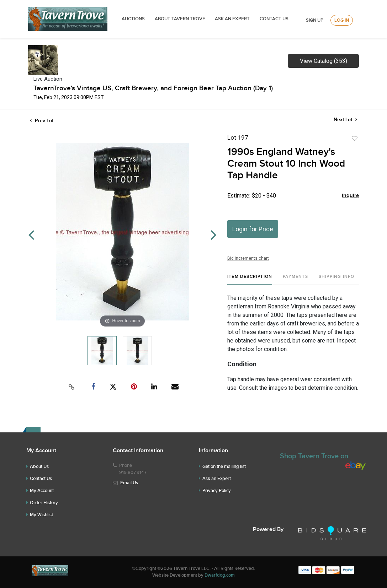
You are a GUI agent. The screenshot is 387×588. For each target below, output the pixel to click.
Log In (342, 20)
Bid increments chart (248, 258)
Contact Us (274, 19)
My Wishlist (41, 515)
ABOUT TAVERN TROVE (181, 19)
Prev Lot (42, 121)
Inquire (350, 196)
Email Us (129, 483)
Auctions (133, 19)
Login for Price (253, 229)
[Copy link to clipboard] (72, 387)
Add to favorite (355, 139)
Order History (44, 503)
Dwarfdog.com (220, 575)
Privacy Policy (217, 491)
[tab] (250, 279)
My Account (42, 491)
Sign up (315, 20)
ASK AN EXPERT (232, 19)
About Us (39, 466)
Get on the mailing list (224, 466)
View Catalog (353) (324, 61)
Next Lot (345, 120)
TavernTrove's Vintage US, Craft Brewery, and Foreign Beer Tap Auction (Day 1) (153, 88)
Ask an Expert (217, 479)
